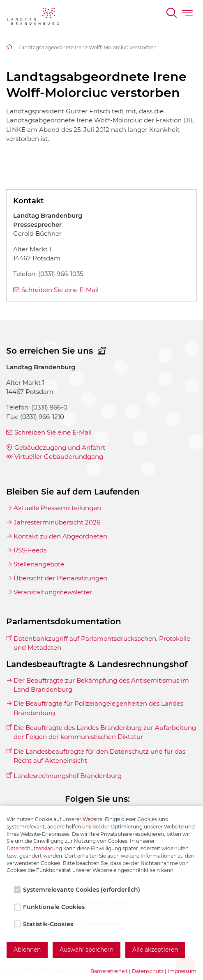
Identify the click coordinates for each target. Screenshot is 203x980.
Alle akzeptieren (155, 950)
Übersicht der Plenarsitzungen (60, 578)
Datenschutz (148, 971)
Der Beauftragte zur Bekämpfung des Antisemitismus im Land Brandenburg (101, 685)
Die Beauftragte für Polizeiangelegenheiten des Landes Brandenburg (98, 708)
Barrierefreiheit (109, 971)
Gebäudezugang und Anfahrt (60, 447)
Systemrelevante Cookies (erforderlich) (78, 890)
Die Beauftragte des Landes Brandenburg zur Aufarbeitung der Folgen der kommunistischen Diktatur (105, 732)
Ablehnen (27, 950)
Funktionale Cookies (50, 907)
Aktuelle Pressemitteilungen (57, 508)
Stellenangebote (39, 564)
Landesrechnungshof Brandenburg (68, 776)
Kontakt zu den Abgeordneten (60, 536)
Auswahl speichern (87, 950)
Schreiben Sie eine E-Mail (60, 290)
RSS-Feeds (30, 550)
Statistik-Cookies (44, 924)
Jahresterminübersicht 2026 (57, 522)
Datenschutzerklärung (34, 848)
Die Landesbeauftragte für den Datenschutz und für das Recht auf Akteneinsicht (99, 756)
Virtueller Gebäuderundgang (59, 457)
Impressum (182, 971)
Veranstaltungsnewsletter (53, 592)
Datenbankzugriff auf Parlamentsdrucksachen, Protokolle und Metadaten (102, 643)
